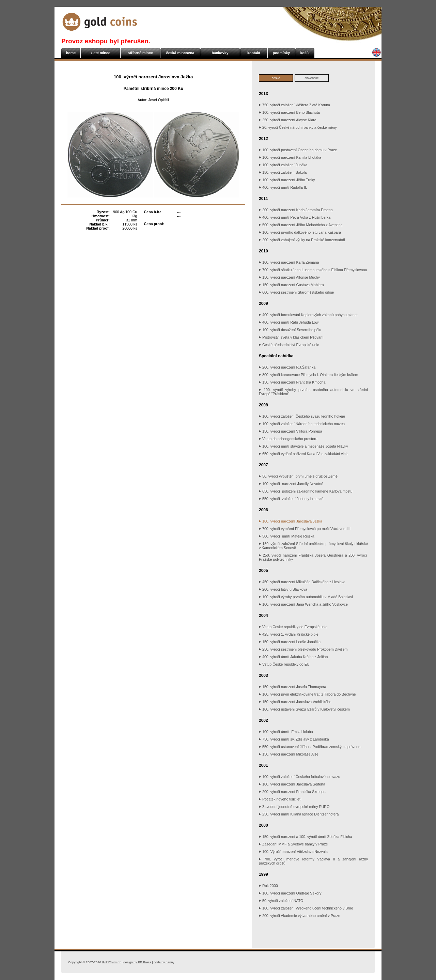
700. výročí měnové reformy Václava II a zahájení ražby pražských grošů (313, 861)
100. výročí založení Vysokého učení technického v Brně (306, 908)
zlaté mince (100, 53)
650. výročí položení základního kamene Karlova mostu (306, 491)
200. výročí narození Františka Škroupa (292, 792)
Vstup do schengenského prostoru (288, 439)
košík (305, 53)
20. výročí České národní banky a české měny (298, 127)
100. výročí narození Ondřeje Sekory (290, 893)
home (71, 53)
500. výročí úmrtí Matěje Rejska (287, 536)
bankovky (220, 53)
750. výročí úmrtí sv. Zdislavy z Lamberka (294, 739)
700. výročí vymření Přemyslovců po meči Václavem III (305, 529)
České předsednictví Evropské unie (289, 345)
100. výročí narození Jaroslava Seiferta (292, 784)
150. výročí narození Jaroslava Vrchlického (295, 702)
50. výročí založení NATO (281, 901)
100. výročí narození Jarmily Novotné (291, 484)
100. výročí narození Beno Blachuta (289, 112)
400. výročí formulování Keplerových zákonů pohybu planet (308, 315)
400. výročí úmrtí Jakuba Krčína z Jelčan (293, 657)
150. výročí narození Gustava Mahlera (291, 285)
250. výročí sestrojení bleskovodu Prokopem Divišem (303, 649)
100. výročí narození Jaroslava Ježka (291, 521)
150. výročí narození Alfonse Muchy (289, 277)
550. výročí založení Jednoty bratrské (291, 499)
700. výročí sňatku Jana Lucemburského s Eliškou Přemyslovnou (313, 270)
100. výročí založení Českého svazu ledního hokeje (302, 416)
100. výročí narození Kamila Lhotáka (290, 157)
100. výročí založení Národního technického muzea (302, 424)
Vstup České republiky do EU (284, 664)
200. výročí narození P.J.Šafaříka (287, 367)
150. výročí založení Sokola (283, 172)
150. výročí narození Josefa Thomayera (293, 687)
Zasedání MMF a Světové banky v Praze (293, 844)
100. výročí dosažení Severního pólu (290, 330)
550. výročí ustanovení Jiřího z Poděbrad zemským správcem (310, 747)
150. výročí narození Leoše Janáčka (290, 642)
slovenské (312, 78)
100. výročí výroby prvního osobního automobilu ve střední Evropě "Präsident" (313, 392)
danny (164, 962)
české (276, 78)
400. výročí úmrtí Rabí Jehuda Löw (289, 322)
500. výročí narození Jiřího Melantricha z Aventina (301, 225)
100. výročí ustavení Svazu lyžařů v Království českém (304, 709)
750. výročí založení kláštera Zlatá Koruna (294, 105)
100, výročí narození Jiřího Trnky (287, 180)
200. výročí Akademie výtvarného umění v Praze (300, 916)
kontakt (254, 53)
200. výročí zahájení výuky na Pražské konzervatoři (302, 240)
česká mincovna (180, 53)
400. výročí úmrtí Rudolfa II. (283, 187)
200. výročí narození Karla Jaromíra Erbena (296, 210)
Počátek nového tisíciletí (280, 799)
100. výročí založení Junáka (283, 165)
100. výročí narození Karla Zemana (289, 262)
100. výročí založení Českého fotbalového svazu (300, 777)
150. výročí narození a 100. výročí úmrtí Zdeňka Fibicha (306, 837)
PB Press (137, 962)
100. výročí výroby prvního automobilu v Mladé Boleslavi (306, 597)
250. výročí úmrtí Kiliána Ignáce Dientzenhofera (299, 814)
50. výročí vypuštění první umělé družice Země (298, 476)
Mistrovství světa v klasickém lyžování (291, 337)
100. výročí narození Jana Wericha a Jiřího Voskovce (303, 604)
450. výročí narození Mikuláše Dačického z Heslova (302, 582)
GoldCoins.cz (111, 962)
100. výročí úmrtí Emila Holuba (286, 732)
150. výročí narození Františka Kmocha (292, 382)
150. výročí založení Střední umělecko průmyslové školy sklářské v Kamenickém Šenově (313, 546)
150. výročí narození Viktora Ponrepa (291, 431)
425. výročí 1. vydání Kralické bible (289, 634)
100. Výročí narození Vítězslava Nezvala (293, 852)
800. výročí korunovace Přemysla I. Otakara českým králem (308, 375)
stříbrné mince (140, 53)
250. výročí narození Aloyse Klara (288, 120)
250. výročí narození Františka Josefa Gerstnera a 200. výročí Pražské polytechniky (313, 557)
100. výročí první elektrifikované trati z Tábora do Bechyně (307, 694)
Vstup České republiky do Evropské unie (293, 627)
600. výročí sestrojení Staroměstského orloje (296, 292)
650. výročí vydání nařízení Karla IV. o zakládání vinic (304, 454)
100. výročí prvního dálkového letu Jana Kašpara (300, 232)
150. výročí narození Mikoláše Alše (289, 754)
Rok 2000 (268, 886)
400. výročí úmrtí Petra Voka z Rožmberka (295, 217)
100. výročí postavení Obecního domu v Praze (298, 150)
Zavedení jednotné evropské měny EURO (294, 807)
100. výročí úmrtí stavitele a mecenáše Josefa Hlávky (303, 446)
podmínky (281, 53)
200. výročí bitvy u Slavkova (283, 589)
